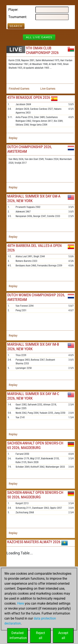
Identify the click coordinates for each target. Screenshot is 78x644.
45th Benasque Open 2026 (29, 97)
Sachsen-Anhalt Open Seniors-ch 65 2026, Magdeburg (35, 445)
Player (13, 10)
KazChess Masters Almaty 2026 (34, 542)
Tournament (17, 17)
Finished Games (19, 89)
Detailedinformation (18, 635)
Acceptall (63, 635)
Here (21, 603)
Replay (13, 138)
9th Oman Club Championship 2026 (42, 50)
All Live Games (39, 37)
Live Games (48, 89)
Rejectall (40, 635)
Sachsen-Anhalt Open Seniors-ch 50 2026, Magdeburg (35, 495)
